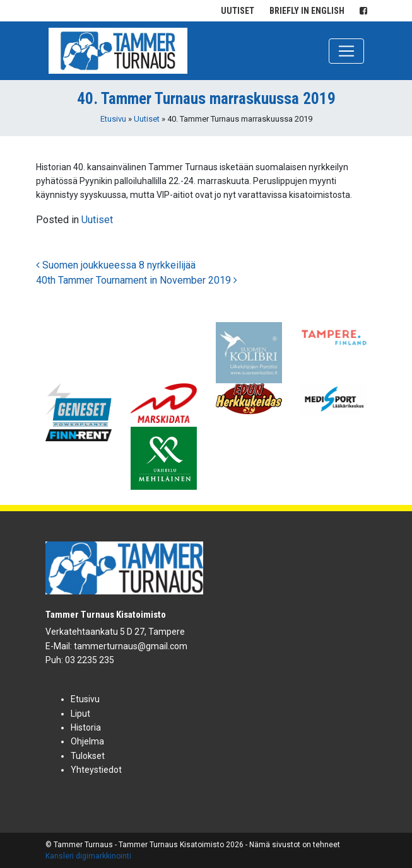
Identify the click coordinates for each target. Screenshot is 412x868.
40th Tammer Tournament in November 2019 (137, 280)
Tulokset (88, 756)
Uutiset (238, 11)
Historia (86, 727)
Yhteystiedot (96, 770)
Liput (80, 714)
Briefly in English (307, 11)
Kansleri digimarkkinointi (88, 856)
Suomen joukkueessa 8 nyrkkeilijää (116, 265)
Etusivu (113, 119)
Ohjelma (87, 741)
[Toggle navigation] (346, 51)
